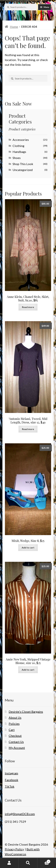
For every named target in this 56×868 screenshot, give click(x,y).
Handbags (19, 152)
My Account (17, 748)
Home (14, 27)
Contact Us (16, 742)
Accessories (21, 140)
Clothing (18, 146)
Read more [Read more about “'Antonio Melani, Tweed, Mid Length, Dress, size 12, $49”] (28, 429)
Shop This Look (23, 164)
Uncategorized (23, 170)
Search (28, 863)
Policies (14, 724)
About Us (15, 717)
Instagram (11, 773)
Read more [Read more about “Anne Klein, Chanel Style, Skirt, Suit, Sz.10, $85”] (28, 307)
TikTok (10, 786)
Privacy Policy (14, 849)
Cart (12, 730)
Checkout (15, 736)
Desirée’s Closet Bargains (26, 712)
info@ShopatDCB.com (20, 814)
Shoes (17, 158)
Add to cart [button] (28, 547)
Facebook (11, 780)
